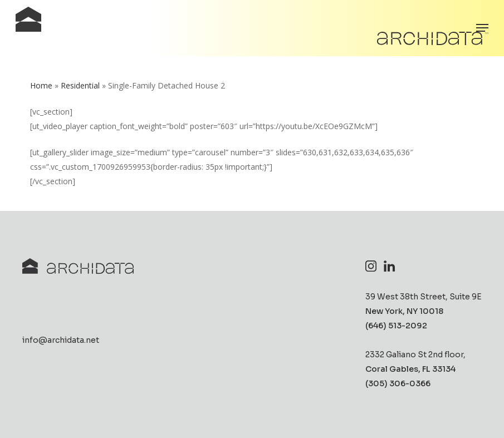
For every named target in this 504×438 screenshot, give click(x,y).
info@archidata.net (61, 341)
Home (41, 85)
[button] (482, 28)
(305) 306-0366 (398, 384)
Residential (80, 85)
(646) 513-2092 (396, 326)
